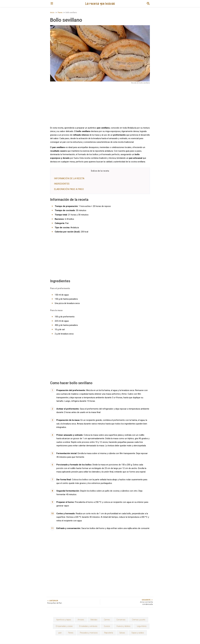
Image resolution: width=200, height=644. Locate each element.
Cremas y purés (139, 620)
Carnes (107, 620)
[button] (148, 3)
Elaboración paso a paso (69, 189)
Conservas (121, 620)
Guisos (107, 626)
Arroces (81, 620)
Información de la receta (69, 178)
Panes (71, 633)
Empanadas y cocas (64, 626)
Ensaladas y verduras (88, 626)
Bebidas (94, 620)
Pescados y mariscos (89, 633)
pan (60, 633)
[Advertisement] (100, 105)
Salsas (122, 633)
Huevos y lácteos (123, 626)
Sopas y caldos (138, 633)
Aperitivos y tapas (64, 620)
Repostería (109, 633)
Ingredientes (62, 184)
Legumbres (142, 626)
